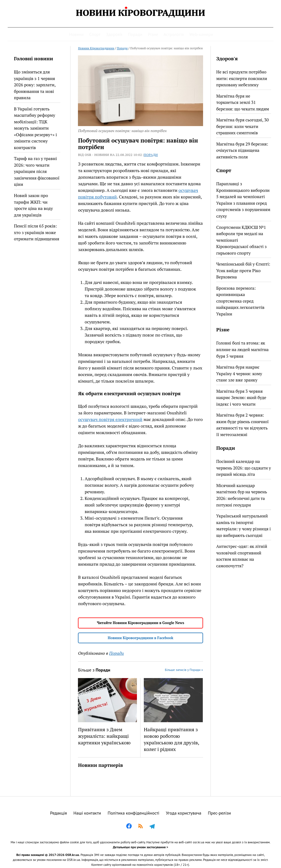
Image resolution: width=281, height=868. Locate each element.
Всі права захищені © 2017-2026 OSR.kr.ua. (48, 855)
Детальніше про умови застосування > (140, 847)
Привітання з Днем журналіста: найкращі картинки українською (104, 736)
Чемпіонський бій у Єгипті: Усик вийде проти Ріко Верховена (243, 270)
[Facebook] (129, 827)
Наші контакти (87, 813)
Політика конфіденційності (133, 813)
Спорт (95, 34)
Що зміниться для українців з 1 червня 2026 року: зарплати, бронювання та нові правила (35, 85)
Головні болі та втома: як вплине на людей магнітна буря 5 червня (242, 349)
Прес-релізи (220, 813)
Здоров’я (114, 34)
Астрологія (174, 34)
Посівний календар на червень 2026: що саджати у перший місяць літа (244, 468)
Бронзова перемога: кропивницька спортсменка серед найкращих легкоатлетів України (240, 301)
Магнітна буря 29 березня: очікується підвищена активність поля (242, 150)
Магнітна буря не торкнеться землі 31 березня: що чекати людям (243, 102)
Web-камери (201, 34)
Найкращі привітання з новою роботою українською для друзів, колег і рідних (171, 739)
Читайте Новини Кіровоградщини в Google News (140, 623)
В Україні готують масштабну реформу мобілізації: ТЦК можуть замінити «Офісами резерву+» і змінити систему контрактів (36, 128)
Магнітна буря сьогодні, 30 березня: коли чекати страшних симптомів (242, 126)
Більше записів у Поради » (184, 670)
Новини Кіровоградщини (96, 48)
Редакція (59, 813)
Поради (135, 34)
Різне (153, 34)
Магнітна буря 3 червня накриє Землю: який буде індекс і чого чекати (241, 398)
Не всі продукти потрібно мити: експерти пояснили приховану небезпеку (242, 78)
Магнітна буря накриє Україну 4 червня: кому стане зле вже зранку (239, 373)
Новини (76, 34)
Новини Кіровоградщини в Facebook (140, 638)
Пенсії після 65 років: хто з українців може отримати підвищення (37, 232)
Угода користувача (184, 813)
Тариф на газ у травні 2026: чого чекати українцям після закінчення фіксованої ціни (37, 171)
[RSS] (140, 827)
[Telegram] (152, 827)
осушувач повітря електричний (110, 419)
